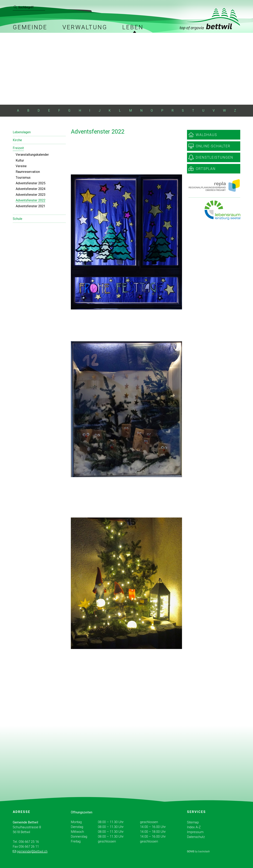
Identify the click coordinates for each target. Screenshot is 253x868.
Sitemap (193, 822)
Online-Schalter (213, 146)
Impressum (195, 832)
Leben (133, 27)
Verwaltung (85, 27)
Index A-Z (194, 827)
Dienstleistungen (214, 157)
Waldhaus (206, 135)
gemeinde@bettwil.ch (32, 851)
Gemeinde (30, 27)
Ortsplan (206, 169)
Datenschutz (196, 837)
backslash (204, 851)
